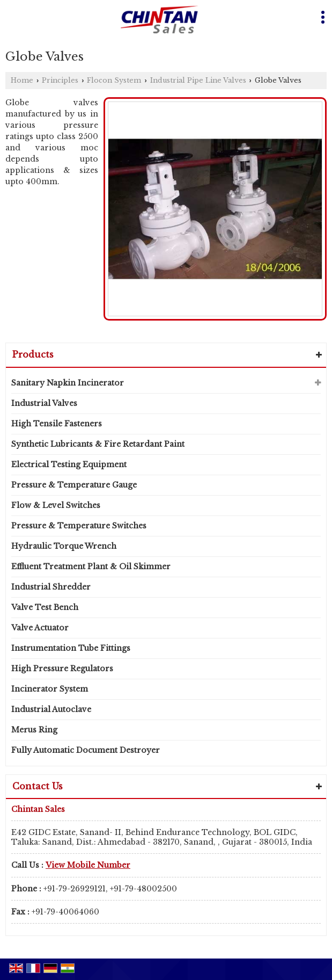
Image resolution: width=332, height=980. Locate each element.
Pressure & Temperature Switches (79, 526)
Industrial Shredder (51, 587)
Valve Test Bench (45, 607)
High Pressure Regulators (62, 669)
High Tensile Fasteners (57, 424)
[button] (88, 865)
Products (33, 354)
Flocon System (114, 80)
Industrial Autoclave (51, 709)
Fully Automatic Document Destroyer (86, 750)
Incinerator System (50, 689)
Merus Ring (34, 730)
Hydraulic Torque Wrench (64, 546)
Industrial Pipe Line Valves (198, 80)
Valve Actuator (40, 628)
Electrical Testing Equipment (69, 464)
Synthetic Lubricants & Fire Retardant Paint (98, 444)
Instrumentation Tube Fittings (71, 648)
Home (22, 80)
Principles (60, 80)
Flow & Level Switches (56, 505)
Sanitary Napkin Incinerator (68, 383)
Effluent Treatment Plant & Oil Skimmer (91, 567)
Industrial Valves (44, 403)
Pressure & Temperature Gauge (74, 485)
